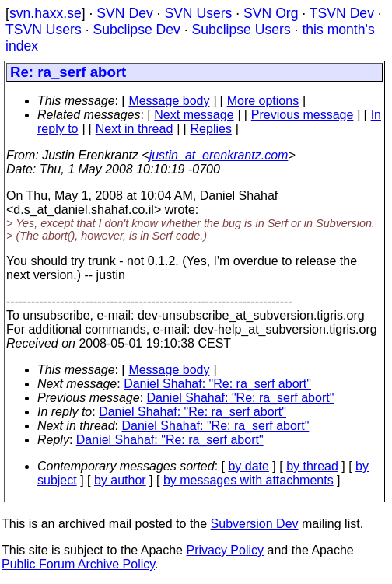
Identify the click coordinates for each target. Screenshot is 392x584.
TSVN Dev (342, 13)
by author (120, 480)
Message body (169, 101)
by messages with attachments (248, 480)
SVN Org (271, 13)
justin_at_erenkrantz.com (219, 155)
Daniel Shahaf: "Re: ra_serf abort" (217, 384)
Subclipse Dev (136, 30)
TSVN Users (44, 30)
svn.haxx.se (45, 13)
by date (248, 466)
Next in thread (135, 129)
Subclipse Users (241, 30)
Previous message (303, 115)
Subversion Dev (255, 524)
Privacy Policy (225, 550)
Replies (211, 129)
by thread (312, 466)
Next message (194, 115)
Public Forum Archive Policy (78, 564)
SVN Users (198, 13)
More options (263, 101)
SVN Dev (124, 13)
